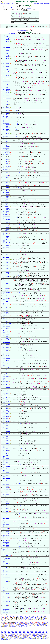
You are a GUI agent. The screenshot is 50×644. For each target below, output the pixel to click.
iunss (7, 174)
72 (3, 176)
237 (4, 531)
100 (4, 242)
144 (4, 327)
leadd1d (8, 219)
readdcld (8, 340)
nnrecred (8, 210)
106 (4, 239)
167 (4, 380)
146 (4, 332)
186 (4, 416)
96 (5, 216)
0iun (7, 126)
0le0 (7, 105)
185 (4, 418)
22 (3, 89)
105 (4, 243)
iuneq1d (8, 38)
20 (3, 85)
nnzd (7, 116)
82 (3, 205)
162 (4, 367)
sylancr (8, 180)
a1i (7, 527)
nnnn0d (8, 412)
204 (4, 455)
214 (4, 478)
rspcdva (8, 326)
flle (7, 397)
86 (5, 201)
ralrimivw (8, 531)
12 (5, 64)
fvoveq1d (8, 433)
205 (4, 456)
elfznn (8, 401)
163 (4, 381)
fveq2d (8, 39)
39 (3, 122)
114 (4, 256)
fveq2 (7, 314)
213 (4, 481)
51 (3, 140)
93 (3, 211)
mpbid (8, 123)
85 (3, 201)
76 (3, 184)
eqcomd (8, 478)
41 (3, 125)
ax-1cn (8, 250)
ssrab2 (8, 165)
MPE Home (8, 3)
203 (4, 457)
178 (4, 404)
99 (3, 224)
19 (5, 81)
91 (5, 219)
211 (4, 470)
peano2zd (8, 118)
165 (4, 373)
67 (5, 166)
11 (3, 61)
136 (4, 312)
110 (4, 247)
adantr (8, 172)
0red (7, 213)
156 (4, 352)
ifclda (7, 214)
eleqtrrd (8, 358)
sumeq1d (8, 41)
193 (4, 433)
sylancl (8, 201)
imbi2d (8, 51)
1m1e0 (8, 415)
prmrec (13, 7)
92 (3, 210)
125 (4, 284)
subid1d (8, 404)
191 (4, 430)
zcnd (7, 249)
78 (3, 186)
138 (4, 315)
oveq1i (8, 435)
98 (3, 288)
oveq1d (8, 262)
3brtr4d (8, 140)
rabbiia (8, 407)
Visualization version (43, 3)
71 (3, 172)
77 (5, 184)
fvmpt (8, 161)
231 (4, 518)
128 (4, 292)
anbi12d (8, 153)
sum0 (7, 135)
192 (4, 468)
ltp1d (7, 115)
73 (5, 176)
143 (4, 323)
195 (4, 438)
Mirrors (2, 3)
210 (4, 466)
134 (4, 310)
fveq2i (8, 409)
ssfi (7, 178)
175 (4, 400)
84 (3, 203)
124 (4, 280)
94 (3, 214)
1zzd (7, 410)
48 (3, 136)
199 (4, 445)
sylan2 (8, 169)
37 (3, 118)
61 (3, 161)
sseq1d (8, 315)
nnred (7, 113)
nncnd (8, 107)
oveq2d (8, 44)
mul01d (8, 109)
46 (5, 132)
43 (5, 128)
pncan (8, 252)
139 (4, 325)
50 (3, 138)
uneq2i (8, 376)
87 (3, 202)
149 (4, 338)
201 (4, 449)
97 (3, 220)
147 (4, 335)
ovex (7, 158)
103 (5, 231)
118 (4, 266)
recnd (7, 229)
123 (4, 278)
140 (4, 318)
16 (3, 73)
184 (4, 421)
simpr (7, 346)
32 (5, 110)
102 (4, 233)
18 (3, 78)
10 (3, 64)
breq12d (8, 47)
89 (5, 205)
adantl (8, 163)
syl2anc (8, 121)
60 (3, 155)
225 (4, 511)
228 (4, 512)
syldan (8, 168)
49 (5, 136)
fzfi (7, 142)
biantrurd (8, 506)
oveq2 (8, 36)
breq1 (7, 151)
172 (4, 394)
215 (4, 482)
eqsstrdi (8, 166)
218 (4, 489)
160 (4, 364)
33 (3, 139)
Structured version (36, 3)
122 (4, 277)
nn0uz (8, 413)
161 (4, 365)
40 (5, 123)
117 (4, 262)
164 (4, 378)
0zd (7, 425)
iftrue (7, 516)
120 (4, 279)
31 (3, 109)
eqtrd (7, 266)
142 (5, 322)
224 (4, 501)
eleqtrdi (8, 421)
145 (4, 331)
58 (3, 153)
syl (7, 184)
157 (4, 354)
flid (7, 453)
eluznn (8, 146)
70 (3, 171)
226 (4, 506)
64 (3, 162)
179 (4, 406)
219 (4, 490)
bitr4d (8, 288)
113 (4, 254)
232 (4, 521)
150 (5, 340)
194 (4, 460)
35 (3, 115)
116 (4, 259)
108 (4, 244)
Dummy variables (12, 34)
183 (4, 428)
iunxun (8, 370)
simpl (7, 226)
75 (3, 181)
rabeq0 (8, 533)
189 (4, 423)
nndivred (8, 396)
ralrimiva (8, 171)
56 (5, 148)
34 (3, 113)
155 (4, 349)
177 (4, 403)
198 (4, 448)
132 (4, 304)
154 (4, 357)
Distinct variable (12, 29)
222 (5, 497)
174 (4, 399)
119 (4, 268)
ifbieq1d (8, 239)
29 (3, 110)
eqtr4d (8, 511)
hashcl (8, 182)
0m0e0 (8, 436)
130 (4, 298)
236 (4, 530)
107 (4, 240)
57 (3, 168)
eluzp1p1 (8, 223)
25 (3, 95)
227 (4, 508)
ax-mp (8, 455)
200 (4, 446)
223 (4, 499)
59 (5, 153)
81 (3, 207)
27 (3, 102)
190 (4, 429)
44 (3, 129)
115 (4, 257)
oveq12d (8, 461)
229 (4, 514)
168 (4, 382)
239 (4, 536)
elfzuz (8, 143)
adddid (8, 277)
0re (7, 198)
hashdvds (29, 8)
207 (4, 461)
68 (5, 168)
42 (3, 128)
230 (4, 524)
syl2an (8, 194)
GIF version (48, 3)
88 (5, 203)
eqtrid (8, 448)
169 (4, 384)
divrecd (8, 475)
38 (3, 120)
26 (5, 98)
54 (3, 169)
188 (4, 422)
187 (4, 419)
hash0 (8, 130)
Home (5, 3)
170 (4, 393)
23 (3, 91)
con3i (7, 530)
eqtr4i (8, 419)
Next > (48, 1)
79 (3, 219)
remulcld (8, 207)
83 (3, 194)
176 (4, 480)
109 (4, 265)
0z (7, 452)
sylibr (7, 176)
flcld (7, 463)
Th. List (12, 3)
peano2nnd (9, 145)
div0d (7, 446)
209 (4, 465)
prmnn (8, 208)
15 (3, 71)
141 (4, 326)
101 (4, 232)
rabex (7, 159)
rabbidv (8, 155)
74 (5, 180)
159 (4, 359)
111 (4, 249)
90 (5, 207)
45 (3, 132)
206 (4, 459)
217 (4, 523)
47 (5, 139)
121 (4, 275)
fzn (7, 119)
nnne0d (8, 444)
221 (4, 496)
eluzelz (8, 245)
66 (3, 166)
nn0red (8, 186)
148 (4, 337)
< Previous (44, 1)
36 (3, 123)
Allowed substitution (22, 30)
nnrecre (8, 196)
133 (4, 305)
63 (3, 159)
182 (4, 471)
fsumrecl (8, 205)
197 (4, 440)
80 (3, 189)
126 (5, 288)
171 (4, 391)
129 (4, 294)
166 (4, 376)
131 (4, 299)
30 (3, 107)
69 (5, 169)
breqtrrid (8, 110)
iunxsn (8, 374)
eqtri (7, 379)
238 (4, 535)
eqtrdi (8, 128)
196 (4, 439)
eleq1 (7, 150)
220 (4, 492)
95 (5, 214)
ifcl (7, 199)
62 (5, 161)
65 (3, 163)
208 (4, 469)
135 (4, 311)
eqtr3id (8, 472)
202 (4, 450)
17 (3, 81)
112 (4, 253)
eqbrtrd (8, 394)
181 (4, 409)
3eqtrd (8, 469)
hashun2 (8, 387)
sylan (7, 148)
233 (4, 525)
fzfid (7, 190)
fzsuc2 (8, 361)
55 (3, 148)
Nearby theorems (47, 2)
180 (4, 407)
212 (4, 473)
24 (3, 98)
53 (3, 180)
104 (4, 235)
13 (3, 67)
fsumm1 (8, 243)
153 (4, 363)
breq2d (8, 284)
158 (4, 356)
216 (4, 484)
